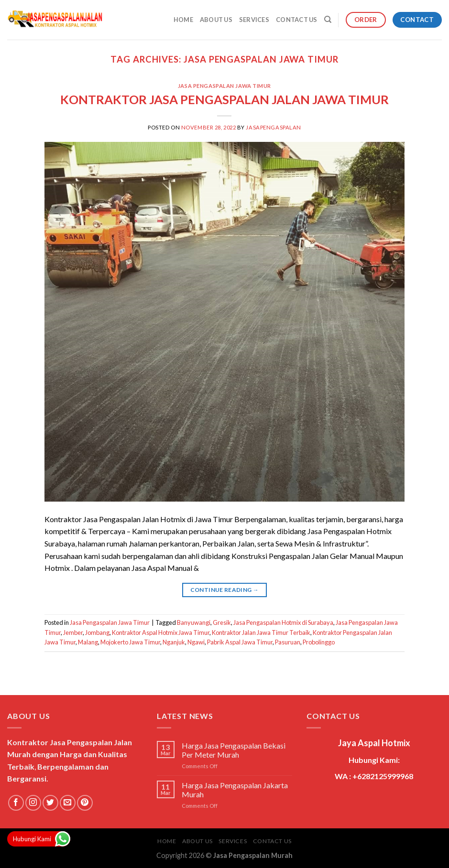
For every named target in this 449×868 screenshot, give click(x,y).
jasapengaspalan (273, 127)
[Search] (328, 20)
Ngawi (196, 642)
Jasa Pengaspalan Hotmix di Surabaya (283, 622)
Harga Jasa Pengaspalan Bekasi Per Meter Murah (234, 750)
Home (183, 20)
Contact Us (297, 20)
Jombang (97, 632)
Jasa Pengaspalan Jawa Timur (224, 86)
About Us (216, 20)
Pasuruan (288, 642)
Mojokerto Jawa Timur (130, 642)
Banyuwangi (194, 622)
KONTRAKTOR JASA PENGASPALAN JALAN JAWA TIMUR (224, 99)
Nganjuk (174, 642)
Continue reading (225, 590)
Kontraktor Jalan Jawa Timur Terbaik (261, 632)
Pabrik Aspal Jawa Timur (240, 642)
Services (254, 20)
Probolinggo (319, 642)
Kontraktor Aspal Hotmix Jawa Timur (161, 632)
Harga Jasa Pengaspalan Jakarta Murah (235, 790)
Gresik (222, 622)
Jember (73, 632)
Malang (88, 642)
